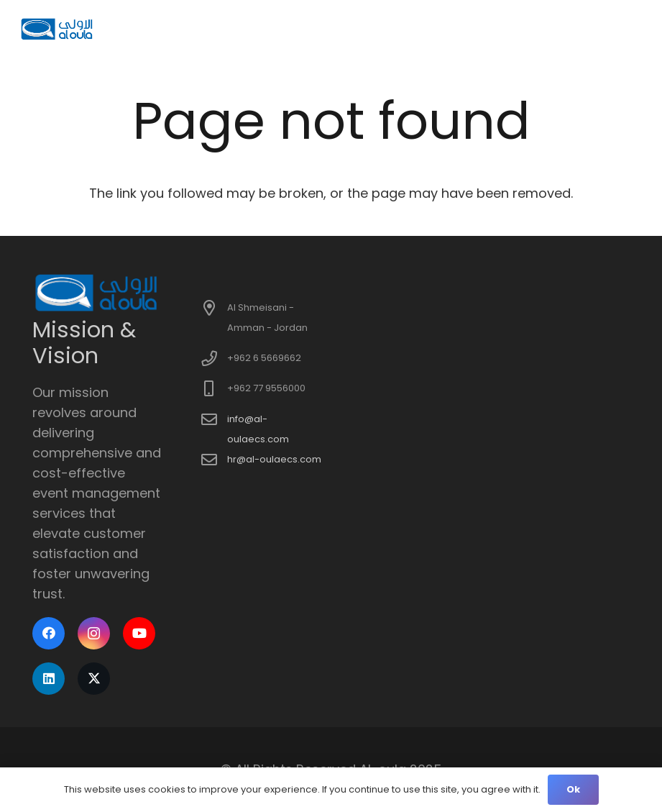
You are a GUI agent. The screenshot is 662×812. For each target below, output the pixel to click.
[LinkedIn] (49, 679)
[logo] (58, 29)
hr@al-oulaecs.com (274, 459)
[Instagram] (94, 633)
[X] (94, 679)
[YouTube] (139, 633)
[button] (634, 29)
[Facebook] (49, 633)
